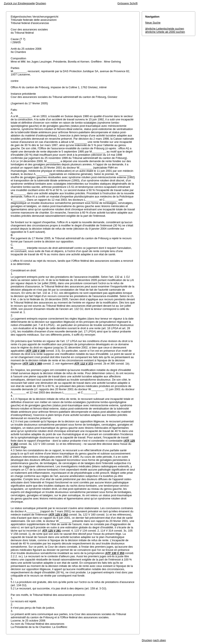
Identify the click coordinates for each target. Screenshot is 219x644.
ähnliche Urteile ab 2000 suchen (165, 32)
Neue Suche (153, 23)
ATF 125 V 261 (51, 531)
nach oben (159, 640)
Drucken (41, 3)
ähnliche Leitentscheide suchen (165, 29)
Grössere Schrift (127, 3)
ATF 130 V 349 (36, 351)
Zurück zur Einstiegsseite (19, 3)
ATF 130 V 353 (115, 553)
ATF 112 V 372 (84, 364)
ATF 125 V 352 (58, 515)
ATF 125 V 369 (33, 364)
